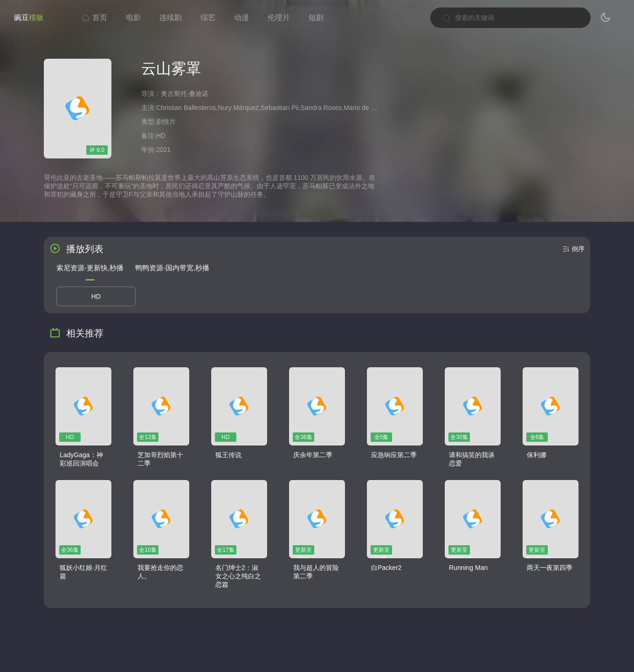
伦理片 (279, 17)
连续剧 (171, 17)
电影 (133, 17)
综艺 (208, 17)
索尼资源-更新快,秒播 (90, 268)
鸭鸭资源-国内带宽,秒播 (172, 268)
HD (96, 296)
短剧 (316, 17)
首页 (94, 18)
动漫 (241, 17)
